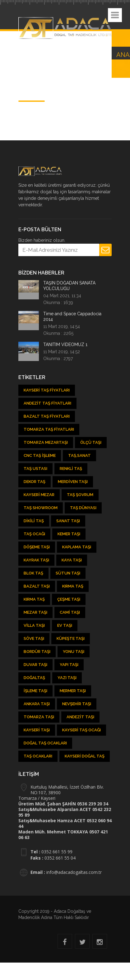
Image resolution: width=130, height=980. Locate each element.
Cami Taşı (70, 612)
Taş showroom (41, 508)
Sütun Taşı (68, 573)
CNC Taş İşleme (40, 455)
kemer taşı (69, 534)
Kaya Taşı (72, 560)
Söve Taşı (34, 638)
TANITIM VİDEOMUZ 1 (65, 345)
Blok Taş (33, 573)
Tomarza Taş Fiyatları (49, 429)
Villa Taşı (34, 625)
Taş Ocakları (38, 756)
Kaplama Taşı (77, 547)
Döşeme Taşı (37, 547)
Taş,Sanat (79, 455)
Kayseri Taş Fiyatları (47, 390)
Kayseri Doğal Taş (85, 756)
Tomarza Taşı (39, 717)
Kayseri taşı (37, 730)
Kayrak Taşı (36, 560)
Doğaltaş (34, 678)
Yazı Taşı (67, 678)
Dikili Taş (34, 521)
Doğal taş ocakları (45, 743)
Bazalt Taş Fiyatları (47, 416)
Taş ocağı (34, 534)
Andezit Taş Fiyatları (47, 403)
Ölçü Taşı (91, 442)
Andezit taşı (80, 717)
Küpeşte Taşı (71, 638)
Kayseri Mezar (39, 495)
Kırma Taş (73, 586)
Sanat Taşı (68, 521)
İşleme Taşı (35, 691)
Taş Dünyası (83, 508)
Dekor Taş (35, 482)
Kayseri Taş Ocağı (81, 730)
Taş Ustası (35, 469)
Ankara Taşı (37, 704)
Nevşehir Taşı (77, 704)
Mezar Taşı (35, 612)
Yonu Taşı (74, 652)
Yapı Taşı (69, 665)
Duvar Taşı (35, 665)
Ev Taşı (65, 625)
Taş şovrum (80, 495)
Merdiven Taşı (73, 482)
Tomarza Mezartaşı (46, 442)
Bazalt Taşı (37, 586)
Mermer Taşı (73, 691)
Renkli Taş (71, 469)
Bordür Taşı (37, 652)
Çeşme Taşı (69, 599)
